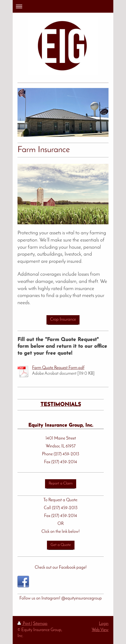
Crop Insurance (63, 320)
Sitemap (40, 624)
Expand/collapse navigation (63, 6)
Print (24, 624)
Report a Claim (61, 483)
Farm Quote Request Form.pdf (58, 368)
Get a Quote (61, 545)
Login (104, 624)
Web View (100, 630)
